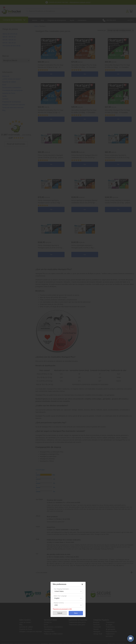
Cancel (60, 613)
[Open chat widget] (131, 639)
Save (76, 613)
